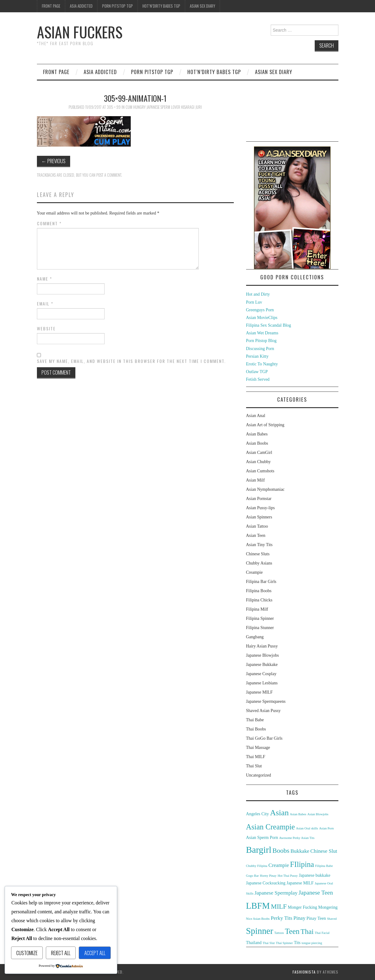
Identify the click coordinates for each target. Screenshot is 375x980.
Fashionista (304, 972)
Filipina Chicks (259, 600)
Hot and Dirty (258, 294)
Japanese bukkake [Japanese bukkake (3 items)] (314, 875)
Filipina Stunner (260, 628)
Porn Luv (254, 302)
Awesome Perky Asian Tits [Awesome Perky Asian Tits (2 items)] (297, 838)
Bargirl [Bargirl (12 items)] (259, 850)
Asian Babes (257, 434)
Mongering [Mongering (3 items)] (328, 907)
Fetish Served (258, 379)
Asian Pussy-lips (261, 508)
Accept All (95, 953)
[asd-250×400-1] (292, 207)
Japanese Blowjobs (263, 655)
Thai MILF (256, 757)
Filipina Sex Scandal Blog (269, 325)
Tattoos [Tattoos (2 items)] (279, 933)
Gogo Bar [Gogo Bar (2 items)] (253, 876)
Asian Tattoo (257, 526)
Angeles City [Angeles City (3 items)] (258, 814)
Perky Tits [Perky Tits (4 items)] (281, 918)
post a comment (109, 175)
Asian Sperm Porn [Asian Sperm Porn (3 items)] (262, 837)
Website (46, 329)
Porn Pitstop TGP (118, 6)
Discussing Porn (260, 349)
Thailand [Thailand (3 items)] (254, 943)
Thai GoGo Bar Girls (264, 738)
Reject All (61, 953)
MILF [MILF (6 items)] (279, 907)
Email (45, 304)
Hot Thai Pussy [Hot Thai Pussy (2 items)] (288, 876)
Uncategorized (259, 775)
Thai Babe (255, 720)
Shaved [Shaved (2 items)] (332, 919)
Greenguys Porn (260, 310)
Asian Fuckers (80, 32)
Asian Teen (256, 535)
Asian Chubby (259, 462)
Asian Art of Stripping (265, 425)
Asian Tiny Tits (259, 545)
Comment (49, 223)
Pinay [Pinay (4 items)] (299, 918)
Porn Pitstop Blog (261, 341)
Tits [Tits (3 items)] (297, 943)
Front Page (51, 6)
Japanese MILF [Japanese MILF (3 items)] (300, 883)
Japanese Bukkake (262, 665)
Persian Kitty (257, 356)
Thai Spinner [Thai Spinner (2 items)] (284, 943)
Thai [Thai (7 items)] (307, 931)
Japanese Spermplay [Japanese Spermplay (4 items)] (276, 893)
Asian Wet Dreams (262, 333)
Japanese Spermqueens (266, 701)
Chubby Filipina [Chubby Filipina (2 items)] (257, 866)
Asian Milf (255, 480)
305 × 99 (114, 107)
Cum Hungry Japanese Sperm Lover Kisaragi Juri (164, 107)
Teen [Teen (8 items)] (292, 931)
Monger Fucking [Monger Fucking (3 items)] (303, 907)
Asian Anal (256, 416)
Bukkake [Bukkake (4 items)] (300, 851)
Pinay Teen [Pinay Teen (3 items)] (316, 918)
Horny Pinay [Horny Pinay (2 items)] (268, 876)
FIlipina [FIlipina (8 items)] (302, 864)
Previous (54, 161)
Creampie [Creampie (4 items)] (279, 865)
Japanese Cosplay (261, 674)
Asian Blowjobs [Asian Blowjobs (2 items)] (318, 814)
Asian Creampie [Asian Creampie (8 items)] (271, 827)
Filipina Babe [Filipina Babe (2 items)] (324, 866)
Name (45, 279)
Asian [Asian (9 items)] (279, 813)
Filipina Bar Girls (261, 582)
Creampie (254, 572)
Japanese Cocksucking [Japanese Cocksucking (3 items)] (266, 883)
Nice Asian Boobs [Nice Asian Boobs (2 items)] (258, 919)
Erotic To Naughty (262, 364)
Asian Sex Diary (202, 6)
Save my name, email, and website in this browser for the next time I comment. (131, 361)
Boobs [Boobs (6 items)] (281, 851)
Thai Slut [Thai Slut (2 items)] (269, 943)
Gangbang (255, 637)
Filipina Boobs (259, 591)
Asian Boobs (257, 443)
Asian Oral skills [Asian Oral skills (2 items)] (307, 828)
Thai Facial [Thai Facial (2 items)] (322, 933)
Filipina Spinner (260, 618)
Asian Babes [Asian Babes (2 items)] (298, 814)
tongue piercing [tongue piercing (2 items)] (312, 943)
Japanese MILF (259, 692)
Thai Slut (254, 766)
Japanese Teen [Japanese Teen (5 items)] (316, 893)
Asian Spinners (259, 517)
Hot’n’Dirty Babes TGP (161, 6)
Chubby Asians (259, 563)
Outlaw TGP (257, 372)
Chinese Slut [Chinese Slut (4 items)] (324, 851)
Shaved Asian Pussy (263, 711)
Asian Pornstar (259, 499)
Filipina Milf (257, 609)
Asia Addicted (81, 6)
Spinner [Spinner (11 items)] (260, 931)
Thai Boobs (256, 729)
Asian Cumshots (260, 471)
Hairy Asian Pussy (262, 646)
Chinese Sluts (258, 554)
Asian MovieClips (262, 318)
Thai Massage (258, 748)
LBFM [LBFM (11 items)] (258, 906)
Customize (27, 953)
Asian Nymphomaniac (265, 489)
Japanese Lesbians (262, 683)
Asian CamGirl (259, 453)
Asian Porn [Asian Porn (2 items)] (326, 828)
